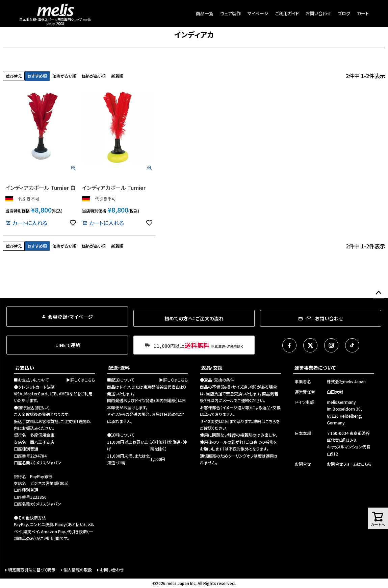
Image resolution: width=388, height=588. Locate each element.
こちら (271, 421)
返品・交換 (212, 368)
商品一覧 (205, 13)
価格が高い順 (94, 76)
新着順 (117, 76)
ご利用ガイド (287, 13)
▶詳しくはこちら (81, 380)
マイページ (258, 13)
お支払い (25, 368)
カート (363, 13)
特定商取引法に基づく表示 (32, 570)
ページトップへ (379, 293)
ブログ (344, 13)
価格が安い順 (64, 76)
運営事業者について (315, 368)
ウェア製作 (230, 13)
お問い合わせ (318, 13)
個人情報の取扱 (78, 570)
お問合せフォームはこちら (349, 464)
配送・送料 (119, 368)
